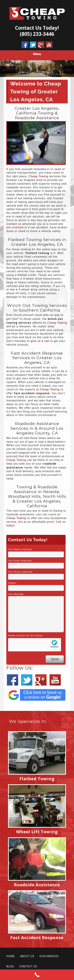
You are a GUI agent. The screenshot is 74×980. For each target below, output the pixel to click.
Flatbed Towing (37, 779)
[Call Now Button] (37, 975)
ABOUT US (27, 956)
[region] (37, 69)
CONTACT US (28, 966)
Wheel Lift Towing (37, 832)
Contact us (14, 224)
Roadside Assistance (37, 885)
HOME (11, 956)
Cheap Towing (38, 176)
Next (69, 70)
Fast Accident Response (37, 937)
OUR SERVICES (49, 956)
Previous (8, 70)
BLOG (10, 966)
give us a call (40, 341)
